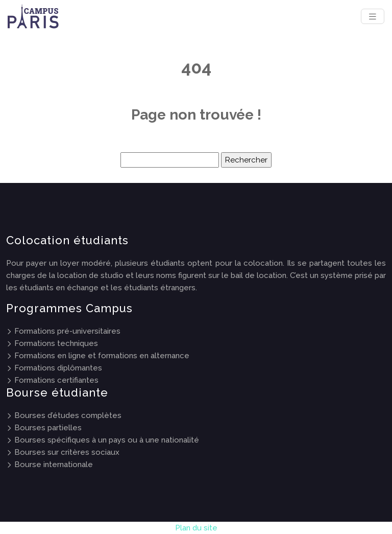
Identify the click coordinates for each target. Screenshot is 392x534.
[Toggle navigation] (373, 17)
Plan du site (196, 528)
